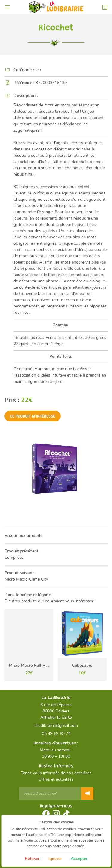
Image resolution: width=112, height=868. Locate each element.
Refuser (32, 859)
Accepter (79, 859)
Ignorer (55, 859)
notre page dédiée (68, 846)
